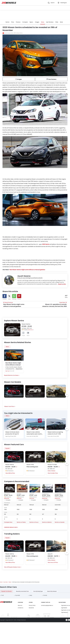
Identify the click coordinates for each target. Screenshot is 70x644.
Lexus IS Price (54, 562)
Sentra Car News (14, 375)
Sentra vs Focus (34, 522)
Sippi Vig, (7, 371)
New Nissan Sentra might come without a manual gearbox (13, 364)
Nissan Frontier (52, 465)
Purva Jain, (29, 436)
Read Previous (16, 304)
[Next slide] (19, 330)
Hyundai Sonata (58, 494)
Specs (31, 22)
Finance (18, 22)
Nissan (10, 582)
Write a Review (51, 471)
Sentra (7, 22)
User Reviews (50, 22)
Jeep (31, 595)
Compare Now (8, 522)
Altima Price (12, 473)
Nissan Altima (10, 465)
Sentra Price (30, 330)
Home (1, 582)
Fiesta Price (19, 498)
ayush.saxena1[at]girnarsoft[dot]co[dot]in (30, 278)
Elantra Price (45, 498)
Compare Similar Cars (11, 527)
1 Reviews (26, 330)
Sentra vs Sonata (60, 522)
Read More (19, 369)
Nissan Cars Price (9, 406)
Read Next (54, 304)
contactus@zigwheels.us (47, 605)
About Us (20, 605)
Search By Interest (52, 591)
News (43, 22)
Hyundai (17, 595)
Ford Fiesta (19, 494)
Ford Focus (32, 494)
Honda (45, 595)
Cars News (5, 582)
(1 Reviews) (11, 471)
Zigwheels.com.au (66, 605)
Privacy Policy (32, 605)
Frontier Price (54, 473)
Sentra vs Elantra (47, 522)
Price (13, 22)
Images (37, 22)
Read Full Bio (62, 284)
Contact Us (21, 608)
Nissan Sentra (26, 324)
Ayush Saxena (8, 33)
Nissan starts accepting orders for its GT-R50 (55, 433)
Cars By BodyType (38, 591)
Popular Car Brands (6, 591)
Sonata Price (57, 498)
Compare (25, 22)
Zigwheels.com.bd (66, 610)
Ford (2, 595)
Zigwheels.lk (64, 608)
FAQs (57, 22)
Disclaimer (31, 608)
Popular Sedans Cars (14, 567)
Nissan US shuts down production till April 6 (12, 433)
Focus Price (32, 498)
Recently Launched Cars (22, 591)
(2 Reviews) (21, 497)
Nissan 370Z (30, 465)
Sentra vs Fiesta (21, 522)
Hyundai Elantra (45, 494)
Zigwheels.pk (64, 612)
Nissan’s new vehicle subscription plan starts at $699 (35, 433)
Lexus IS (50, 554)
